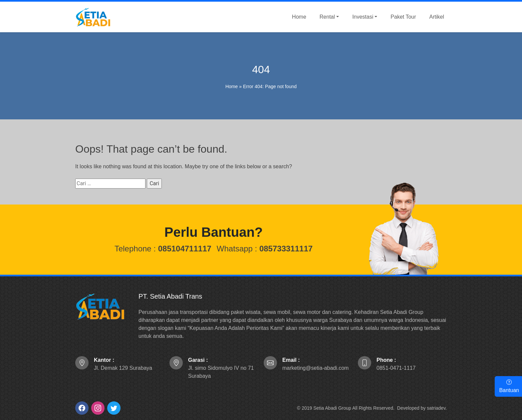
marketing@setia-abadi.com (315, 364)
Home (232, 86)
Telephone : (163, 249)
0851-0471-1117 (396, 364)
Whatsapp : (265, 249)
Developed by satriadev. (422, 408)
